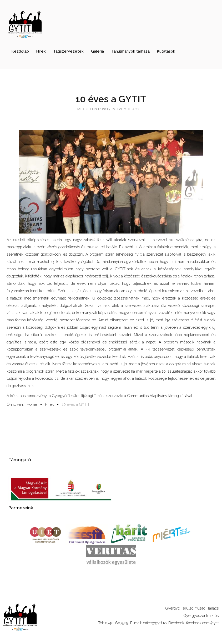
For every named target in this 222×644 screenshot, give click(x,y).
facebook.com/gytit (202, 623)
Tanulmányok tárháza (130, 51)
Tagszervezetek (68, 51)
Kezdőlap (20, 51)
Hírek (41, 51)
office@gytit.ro (155, 623)
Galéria (97, 51)
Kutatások (166, 51)
